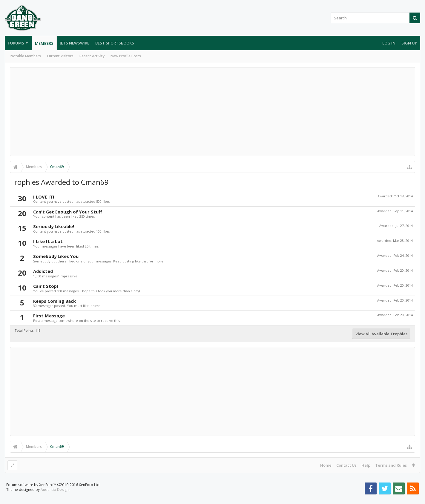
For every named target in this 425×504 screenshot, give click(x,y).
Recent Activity (92, 56)
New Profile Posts (126, 56)
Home (326, 465)
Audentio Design (55, 499)
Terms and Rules (391, 465)
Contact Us (346, 465)
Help (366, 465)
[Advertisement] (213, 112)
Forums (16, 43)
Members (44, 43)
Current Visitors (60, 56)
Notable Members (26, 56)
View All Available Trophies (381, 334)
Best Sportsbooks (115, 43)
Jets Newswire (75, 43)
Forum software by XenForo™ (53, 494)
